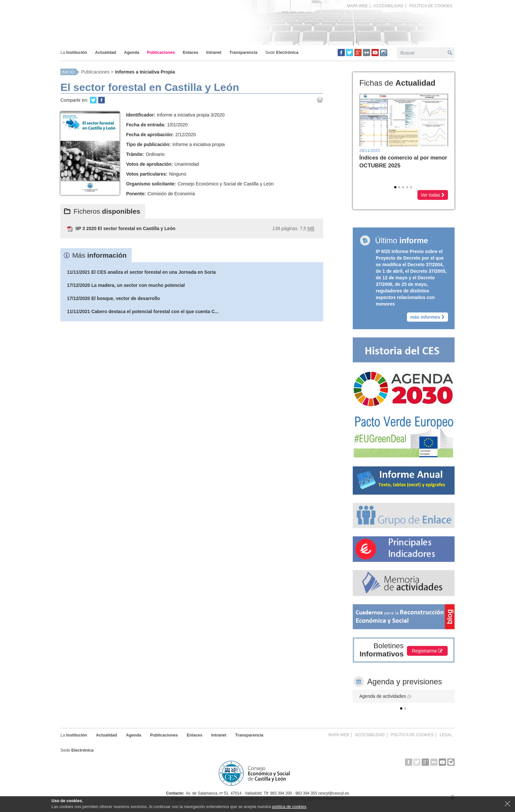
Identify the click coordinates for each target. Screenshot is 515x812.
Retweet (93, 100)
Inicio (68, 72)
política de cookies (289, 807)
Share (101, 100)
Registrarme (427, 651)
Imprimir (320, 100)
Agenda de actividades (385, 696)
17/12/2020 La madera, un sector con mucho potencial (126, 285)
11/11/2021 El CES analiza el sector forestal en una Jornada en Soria (141, 272)
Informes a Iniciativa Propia (145, 72)
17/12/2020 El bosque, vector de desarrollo (113, 298)
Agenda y (405, 682)
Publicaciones (95, 72)
